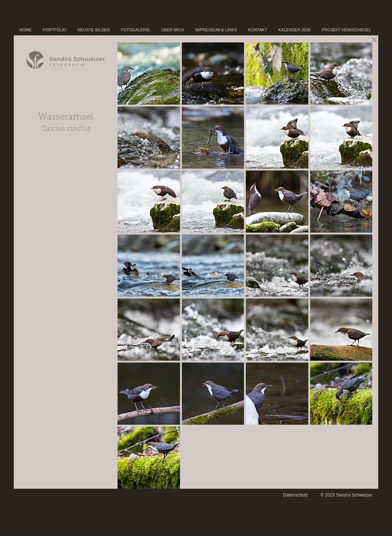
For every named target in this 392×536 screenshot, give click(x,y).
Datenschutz (295, 495)
